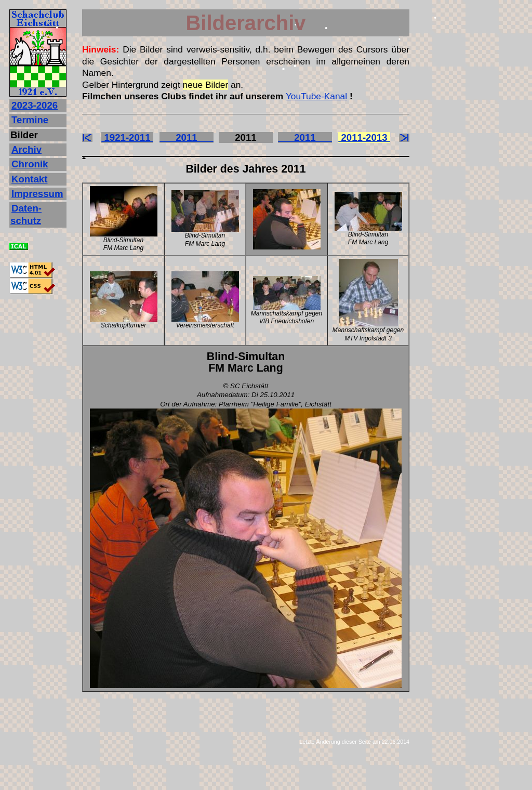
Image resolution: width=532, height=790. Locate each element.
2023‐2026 (35, 105)
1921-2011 (127, 137)
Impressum (37, 194)
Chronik (30, 164)
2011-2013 (364, 137)
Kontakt (29, 179)
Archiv (26, 149)
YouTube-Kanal (316, 96)
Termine (30, 120)
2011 (187, 137)
